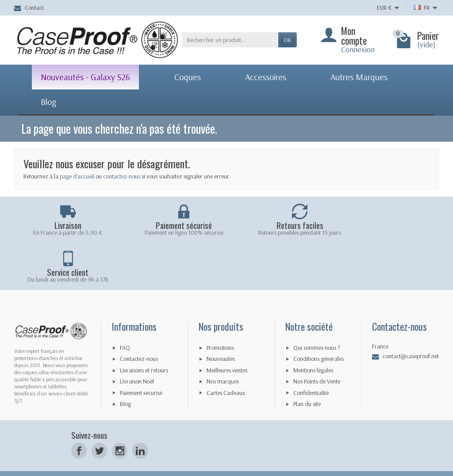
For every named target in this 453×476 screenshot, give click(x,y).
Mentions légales (313, 353)
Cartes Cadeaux (226, 375)
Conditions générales (319, 342)
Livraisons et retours (144, 353)
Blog (125, 387)
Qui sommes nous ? (317, 330)
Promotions (220, 330)
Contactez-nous (139, 342)
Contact (29, 8)
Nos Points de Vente (317, 364)
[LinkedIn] (140, 434)
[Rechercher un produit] (230, 40)
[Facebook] (79, 434)
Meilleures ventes (227, 353)
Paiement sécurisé (141, 375)
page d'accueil (77, 176)
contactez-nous (122, 176)
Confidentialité (311, 375)
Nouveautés (221, 342)
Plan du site (307, 387)
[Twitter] (99, 434)
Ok (288, 40)
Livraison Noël (137, 364)
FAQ (125, 330)
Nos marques (223, 364)
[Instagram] (120, 434)
